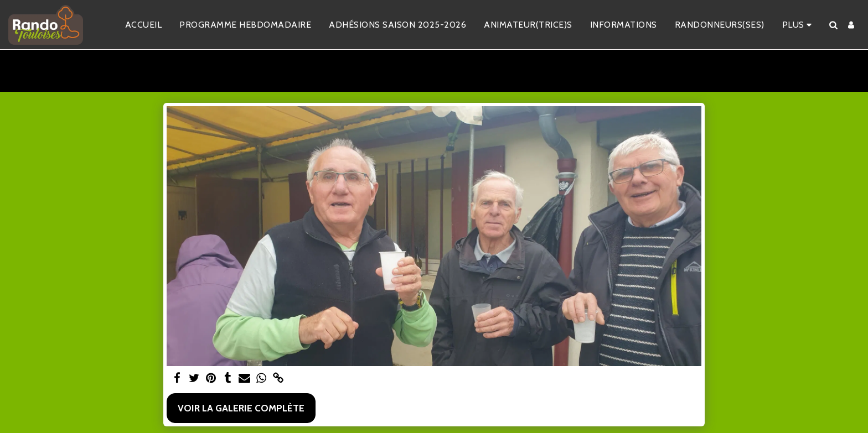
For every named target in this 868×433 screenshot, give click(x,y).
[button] (833, 25)
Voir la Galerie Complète (241, 408)
